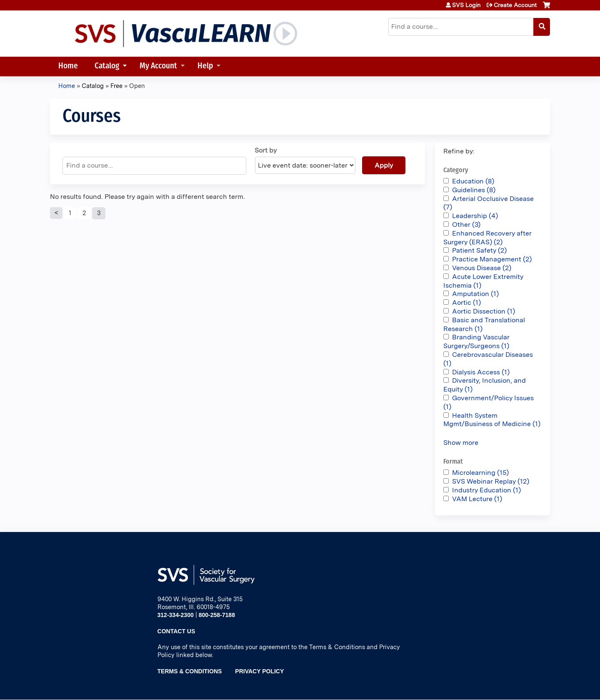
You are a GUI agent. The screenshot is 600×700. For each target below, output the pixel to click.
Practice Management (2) (492, 259)
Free (116, 86)
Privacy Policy (259, 671)
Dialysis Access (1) (481, 372)
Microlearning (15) (480, 473)
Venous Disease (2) (482, 268)
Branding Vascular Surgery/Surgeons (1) (476, 341)
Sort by (266, 150)
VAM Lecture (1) (477, 499)
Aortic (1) (466, 302)
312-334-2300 (176, 615)
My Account (158, 66)
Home (68, 66)
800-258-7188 (217, 615)
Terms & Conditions (190, 671)
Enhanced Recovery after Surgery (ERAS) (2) (487, 238)
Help (205, 66)
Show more (461, 443)
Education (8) (473, 181)
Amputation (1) (475, 294)
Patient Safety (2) (479, 250)
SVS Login (466, 5)
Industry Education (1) (486, 490)
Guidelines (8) (474, 190)
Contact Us (176, 631)
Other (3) (466, 225)
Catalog (107, 66)
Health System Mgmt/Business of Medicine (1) (492, 420)
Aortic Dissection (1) (484, 311)
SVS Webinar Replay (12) (491, 481)
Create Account (515, 5)
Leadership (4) (475, 216)
